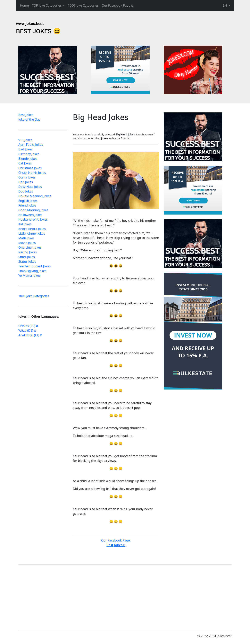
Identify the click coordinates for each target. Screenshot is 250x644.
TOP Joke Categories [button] (47, 5)
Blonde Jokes (28, 160)
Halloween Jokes (30, 216)
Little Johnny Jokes (32, 235)
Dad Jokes (26, 183)
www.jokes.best (30, 24)
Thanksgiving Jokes (32, 272)
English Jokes (28, 202)
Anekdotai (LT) (29, 336)
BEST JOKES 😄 (38, 31)
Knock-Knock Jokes (32, 230)
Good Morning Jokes (33, 211)
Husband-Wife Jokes (33, 221)
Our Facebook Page (116, 5)
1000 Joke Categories (83, 5)
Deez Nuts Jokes (30, 188)
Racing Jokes (28, 253)
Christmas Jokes (30, 169)
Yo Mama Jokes (29, 277)
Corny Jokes (27, 178)
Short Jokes (27, 258)
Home (24, 5)
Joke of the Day (29, 121)
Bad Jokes (25, 150)
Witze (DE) (26, 332)
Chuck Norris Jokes (32, 174)
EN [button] (225, 5)
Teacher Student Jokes (35, 267)
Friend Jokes (27, 207)
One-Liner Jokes (30, 249)
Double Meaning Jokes (35, 197)
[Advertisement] (48, 70)
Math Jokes (26, 239)
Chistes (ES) (27, 327)
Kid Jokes (25, 225)
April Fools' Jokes (31, 146)
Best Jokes (26, 116)
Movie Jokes (27, 244)
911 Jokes (25, 141)
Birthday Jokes (29, 155)
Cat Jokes (25, 164)
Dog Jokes (26, 193)
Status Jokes (27, 263)
